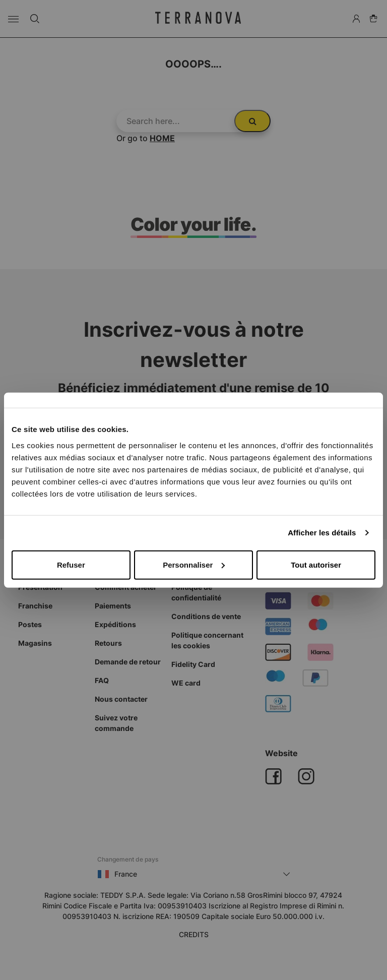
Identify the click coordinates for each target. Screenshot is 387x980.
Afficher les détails (322, 533)
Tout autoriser (316, 564)
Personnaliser (194, 564)
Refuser (71, 564)
